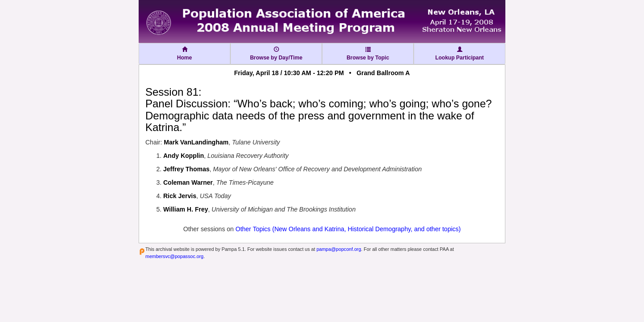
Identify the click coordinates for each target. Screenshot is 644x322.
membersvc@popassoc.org (174, 256)
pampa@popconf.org (339, 249)
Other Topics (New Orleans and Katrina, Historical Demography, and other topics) (348, 229)
